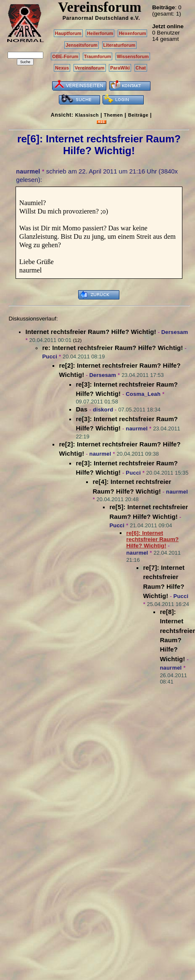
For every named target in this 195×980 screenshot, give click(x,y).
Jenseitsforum (82, 45)
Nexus (62, 68)
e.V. (135, 18)
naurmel (28, 171)
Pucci (50, 356)
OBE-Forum (65, 56)
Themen (113, 115)
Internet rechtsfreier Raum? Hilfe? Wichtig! (91, 332)
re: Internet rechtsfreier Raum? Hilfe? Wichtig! (112, 348)
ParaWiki (120, 68)
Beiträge (138, 115)
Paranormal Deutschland (96, 18)
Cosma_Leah (143, 394)
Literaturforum (119, 45)
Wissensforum (133, 56)
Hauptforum (68, 33)
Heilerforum (100, 33)
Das (82, 409)
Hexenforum (133, 33)
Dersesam (175, 332)
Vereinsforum (90, 68)
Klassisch (87, 115)
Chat (141, 68)
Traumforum (98, 56)
